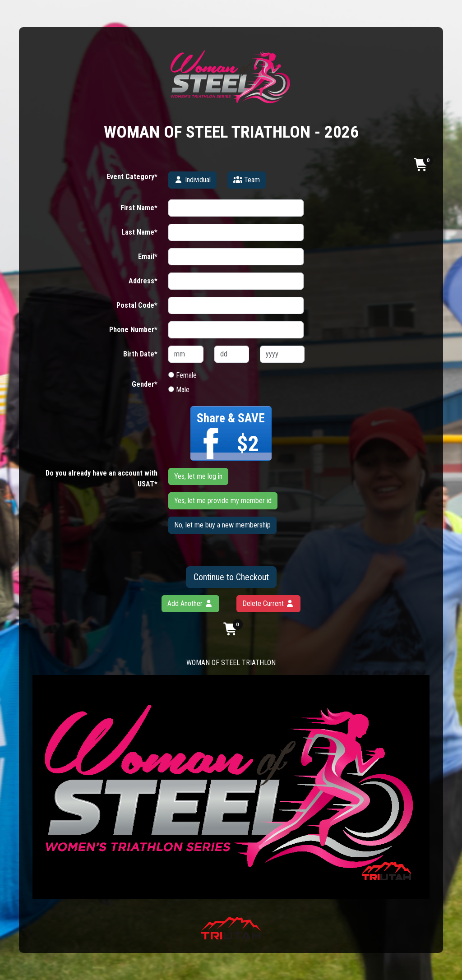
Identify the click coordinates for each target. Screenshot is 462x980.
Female (182, 375)
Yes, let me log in (198, 476)
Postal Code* (137, 305)
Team (247, 180)
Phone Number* (133, 330)
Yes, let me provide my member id (223, 501)
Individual (192, 180)
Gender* (145, 384)
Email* (148, 257)
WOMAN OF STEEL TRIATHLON (231, 663)
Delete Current (268, 603)
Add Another (190, 603)
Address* (143, 281)
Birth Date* (140, 354)
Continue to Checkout (231, 577)
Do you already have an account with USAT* (102, 478)
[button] (422, 164)
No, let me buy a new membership (222, 525)
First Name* (139, 208)
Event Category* (132, 177)
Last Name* (139, 232)
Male (179, 390)
